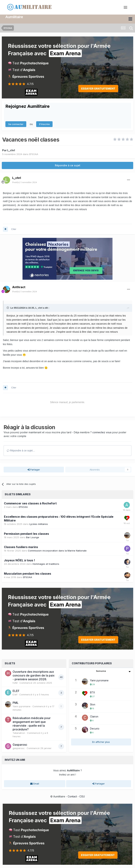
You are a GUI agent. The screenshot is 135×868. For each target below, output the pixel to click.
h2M (15, 682)
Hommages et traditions (46, 564)
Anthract (19, 287)
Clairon (94, 716)
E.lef (15, 694)
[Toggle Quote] (8, 307)
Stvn (93, 704)
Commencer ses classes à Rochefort (30, 503)
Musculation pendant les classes (28, 573)
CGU (82, 796)
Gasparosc (20, 744)
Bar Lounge (33, 537)
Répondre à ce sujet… (21, 450)
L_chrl (11, 150)
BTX (93, 692)
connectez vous (102, 432)
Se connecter (16, 124)
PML (16, 702)
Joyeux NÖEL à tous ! (19, 560)
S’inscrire (44, 124)
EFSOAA (34, 154)
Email (35, 783)
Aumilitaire (14, 17)
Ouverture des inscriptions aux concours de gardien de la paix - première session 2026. (34, 675)
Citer (14, 229)
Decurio (95, 728)
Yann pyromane (22, 706)
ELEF (16, 691)
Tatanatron (19, 733)
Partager (34, 469)
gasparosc (19, 748)
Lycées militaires (39, 524)
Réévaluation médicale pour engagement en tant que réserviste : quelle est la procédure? (32, 723)
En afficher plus (101, 742)
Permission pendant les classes (26, 534)
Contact (72, 796)
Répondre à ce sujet (68, 165)
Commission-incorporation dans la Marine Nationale (57, 550)
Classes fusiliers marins (21, 547)
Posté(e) (25, 182)
